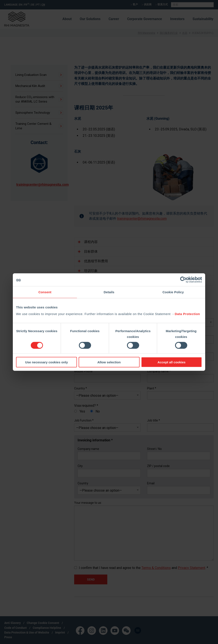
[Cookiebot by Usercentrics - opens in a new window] (183, 280)
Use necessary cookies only (46, 362)
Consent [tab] (45, 292)
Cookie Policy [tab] (173, 292)
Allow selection (109, 362)
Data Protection (187, 314)
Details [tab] (109, 292)
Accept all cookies (172, 362)
